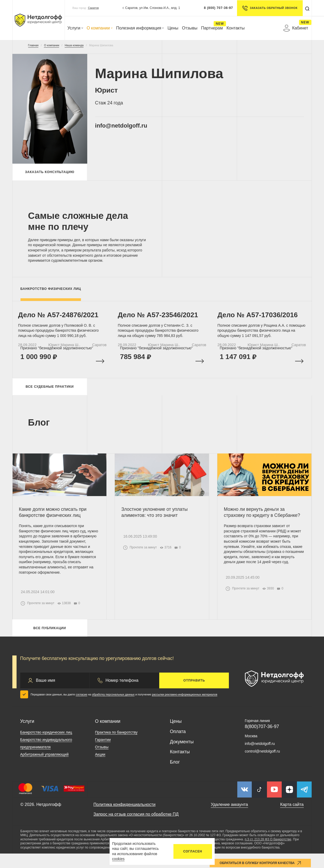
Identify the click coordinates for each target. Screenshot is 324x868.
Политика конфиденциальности (125, 819)
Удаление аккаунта (229, 819)
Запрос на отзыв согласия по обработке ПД (136, 829)
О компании (100, 28)
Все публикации (50, 642)
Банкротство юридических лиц (46, 747)
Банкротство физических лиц (51, 291)
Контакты (236, 28)
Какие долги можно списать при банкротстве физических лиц (54, 523)
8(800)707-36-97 (262, 741)
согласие (81, 709)
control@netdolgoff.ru (263, 766)
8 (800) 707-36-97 (217, 8)
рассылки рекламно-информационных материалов (185, 709)
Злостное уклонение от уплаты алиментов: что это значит (156, 523)
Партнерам (212, 28)
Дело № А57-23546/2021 (160, 319)
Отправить (194, 695)
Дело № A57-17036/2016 (260, 319)
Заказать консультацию (50, 173)
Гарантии (103, 754)
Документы (182, 756)
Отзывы (190, 28)
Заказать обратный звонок (268, 8)
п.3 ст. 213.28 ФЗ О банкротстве (268, 854)
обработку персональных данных (113, 709)
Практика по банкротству (116, 747)
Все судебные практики (50, 396)
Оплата (178, 746)
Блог (175, 776)
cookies (118, 859)
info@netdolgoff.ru (126, 126)
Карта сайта (292, 819)
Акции (100, 769)
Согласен (193, 851)
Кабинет (296, 28)
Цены (173, 28)
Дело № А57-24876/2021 (61, 319)
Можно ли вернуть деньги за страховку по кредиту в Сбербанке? (263, 523)
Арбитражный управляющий (45, 769)
